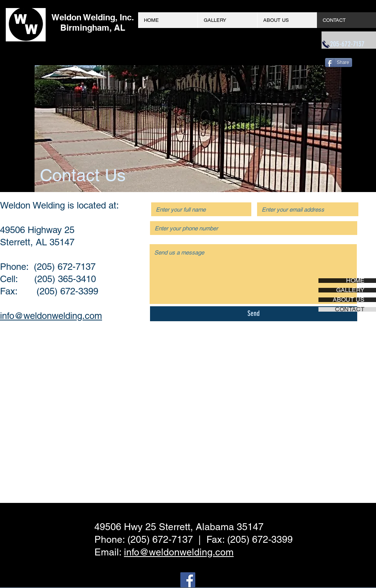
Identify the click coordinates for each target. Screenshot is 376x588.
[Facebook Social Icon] (188, 580)
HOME (355, 281)
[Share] (339, 62)
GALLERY (350, 290)
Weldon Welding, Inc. (93, 17)
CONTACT (350, 309)
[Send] (254, 314)
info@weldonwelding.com (51, 316)
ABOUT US (349, 300)
